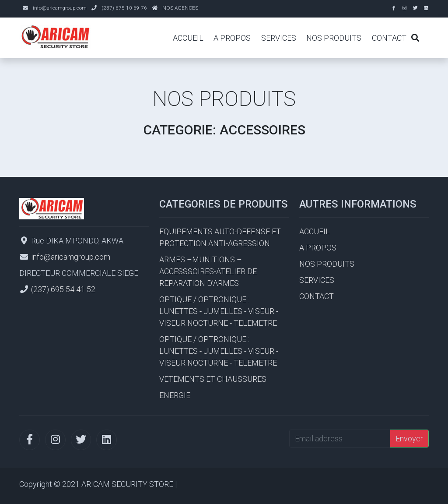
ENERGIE (175, 395)
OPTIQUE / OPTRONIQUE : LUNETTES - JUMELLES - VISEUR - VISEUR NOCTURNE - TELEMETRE (219, 311)
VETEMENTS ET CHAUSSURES (213, 379)
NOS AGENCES (180, 8)
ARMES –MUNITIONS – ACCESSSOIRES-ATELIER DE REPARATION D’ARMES (208, 271)
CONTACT (389, 38)
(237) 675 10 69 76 (124, 8)
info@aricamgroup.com (60, 8)
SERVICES (279, 38)
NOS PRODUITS (334, 38)
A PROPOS (232, 38)
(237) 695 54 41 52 (63, 289)
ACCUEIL (188, 38)
